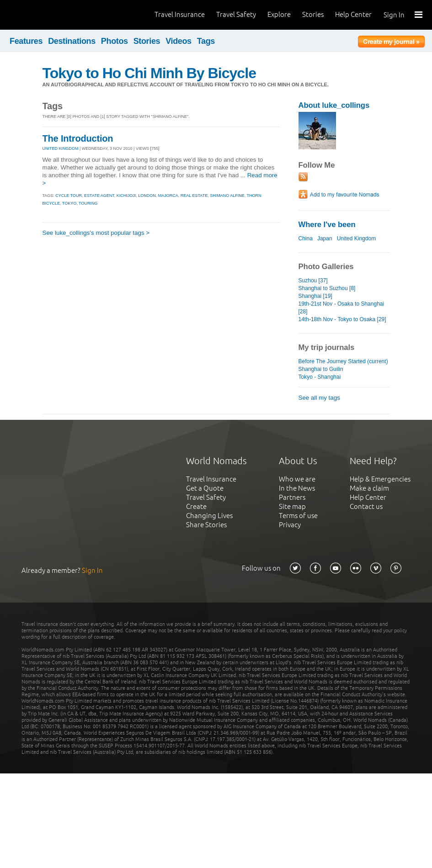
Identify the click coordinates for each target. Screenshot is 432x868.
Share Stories (206, 525)
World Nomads (48, 15)
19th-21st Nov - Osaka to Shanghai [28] (341, 308)
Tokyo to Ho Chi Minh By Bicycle (149, 73)
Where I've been (327, 225)
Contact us (366, 506)
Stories (313, 14)
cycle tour (69, 196)
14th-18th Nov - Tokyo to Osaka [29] (342, 319)
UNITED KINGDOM (61, 148)
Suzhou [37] (313, 281)
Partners (292, 497)
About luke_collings (334, 105)
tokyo (69, 203)
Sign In (394, 15)
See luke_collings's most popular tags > (96, 233)
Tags (206, 41)
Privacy (290, 525)
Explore (279, 14)
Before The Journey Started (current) (343, 361)
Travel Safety (236, 14)
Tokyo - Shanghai (320, 377)
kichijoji (126, 196)
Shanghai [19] (315, 296)
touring (88, 203)
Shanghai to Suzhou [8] (327, 288)
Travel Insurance (180, 14)
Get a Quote (205, 488)
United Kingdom (357, 238)
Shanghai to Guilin (321, 369)
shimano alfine (227, 196)
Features (26, 41)
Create (196, 506)
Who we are (297, 479)
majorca (168, 196)
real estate (194, 196)
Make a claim (369, 488)
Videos (179, 41)
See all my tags (319, 398)
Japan (325, 238)
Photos (115, 41)
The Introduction (78, 138)
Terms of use (298, 516)
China (306, 238)
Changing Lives (209, 516)
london (147, 196)
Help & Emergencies (380, 479)
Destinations (72, 41)
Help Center (353, 14)
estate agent (99, 196)
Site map (292, 506)
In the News (297, 488)
